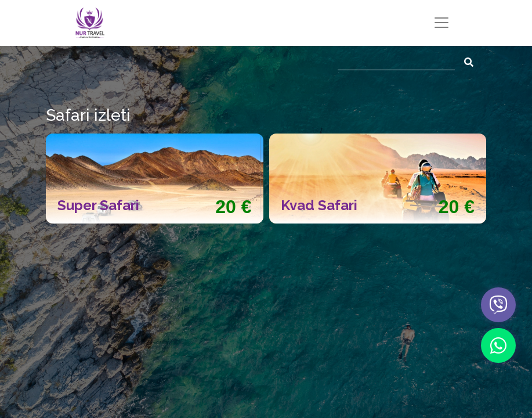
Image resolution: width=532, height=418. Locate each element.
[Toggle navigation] (441, 23)
